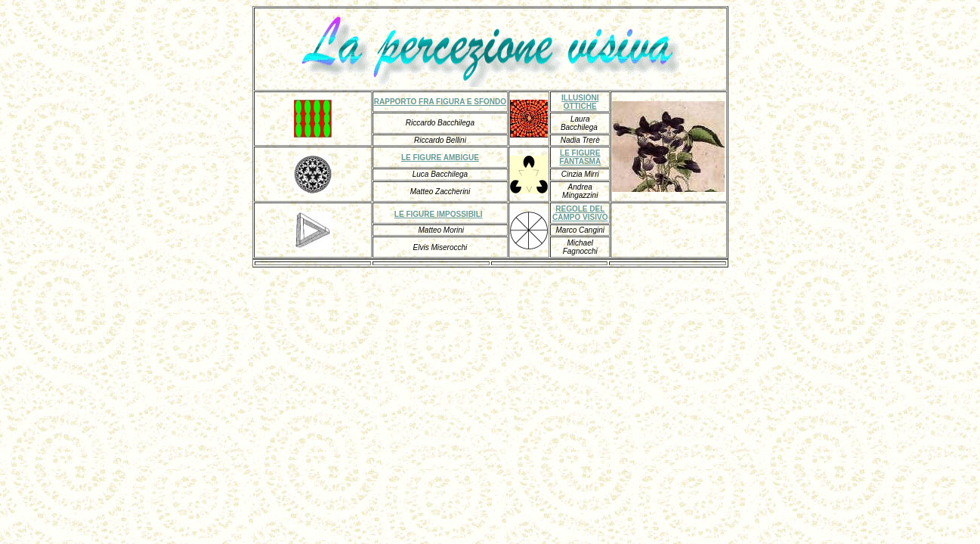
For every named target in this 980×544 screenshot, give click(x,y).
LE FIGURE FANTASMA (580, 157)
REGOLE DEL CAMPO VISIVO (580, 213)
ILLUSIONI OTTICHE (580, 102)
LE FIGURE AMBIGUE (440, 158)
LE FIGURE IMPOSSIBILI (439, 214)
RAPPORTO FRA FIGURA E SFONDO (440, 102)
